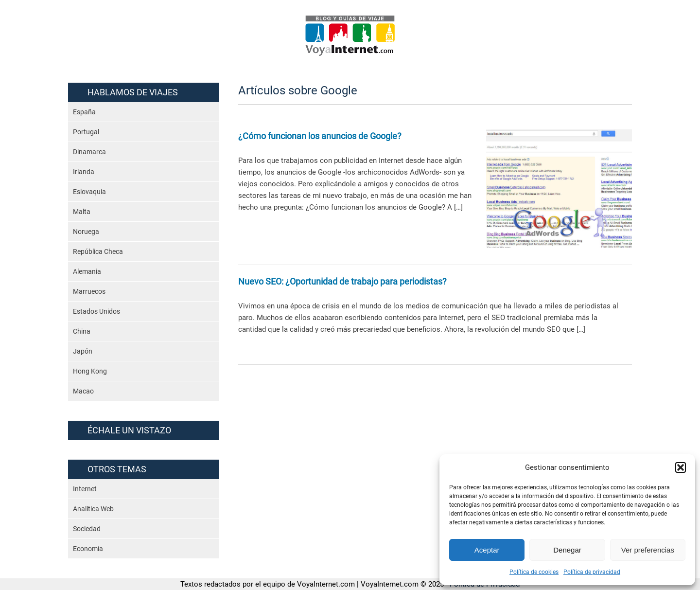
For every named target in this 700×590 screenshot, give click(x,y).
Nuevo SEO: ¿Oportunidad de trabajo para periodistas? (342, 281)
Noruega (86, 232)
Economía (88, 549)
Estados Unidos (96, 311)
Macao (83, 391)
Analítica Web (93, 509)
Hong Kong (90, 371)
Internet (85, 489)
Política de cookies (534, 572)
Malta (82, 212)
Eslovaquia (89, 192)
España (84, 112)
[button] (681, 467)
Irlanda (84, 172)
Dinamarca (89, 152)
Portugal (86, 132)
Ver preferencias (648, 550)
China (82, 331)
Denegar (567, 550)
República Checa (98, 251)
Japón (83, 351)
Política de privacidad (592, 572)
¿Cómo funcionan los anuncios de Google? (320, 136)
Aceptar (487, 550)
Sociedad (87, 529)
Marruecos (89, 291)
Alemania (87, 271)
